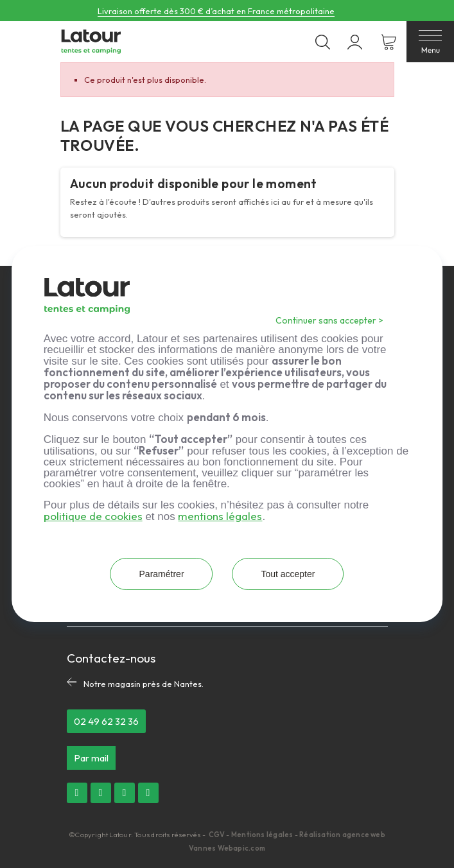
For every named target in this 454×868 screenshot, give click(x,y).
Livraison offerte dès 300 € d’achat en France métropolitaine (216, 11)
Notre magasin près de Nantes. (144, 684)
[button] (106, 721)
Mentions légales (262, 835)
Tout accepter (288, 574)
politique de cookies (93, 516)
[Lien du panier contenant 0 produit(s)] (389, 42)
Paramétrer (161, 574)
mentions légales (220, 516)
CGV (218, 835)
